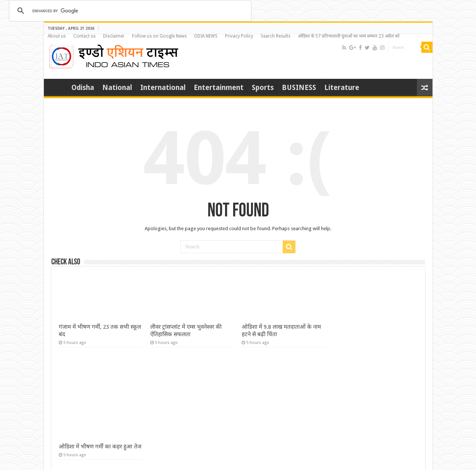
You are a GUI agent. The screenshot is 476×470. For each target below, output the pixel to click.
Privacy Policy (239, 36)
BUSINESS (299, 88)
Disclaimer (114, 36)
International (163, 88)
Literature (342, 88)
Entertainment (219, 88)
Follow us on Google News (159, 36)
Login (413, 458)
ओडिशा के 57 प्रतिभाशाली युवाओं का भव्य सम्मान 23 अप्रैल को (349, 36)
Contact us (84, 36)
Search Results (276, 36)
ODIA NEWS (206, 36)
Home (57, 87)
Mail (427, 458)
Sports (263, 88)
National (117, 88)
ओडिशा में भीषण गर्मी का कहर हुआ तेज (100, 368)
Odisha (83, 88)
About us (57, 36)
